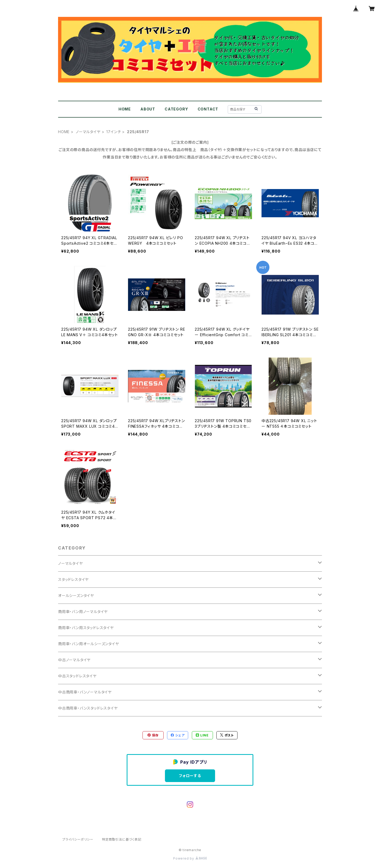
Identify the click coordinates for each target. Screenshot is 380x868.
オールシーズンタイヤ (76, 595)
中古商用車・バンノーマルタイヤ (85, 692)
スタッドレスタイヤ (73, 579)
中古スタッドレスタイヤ (77, 676)
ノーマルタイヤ (88, 132)
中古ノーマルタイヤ (74, 660)
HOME (125, 109)
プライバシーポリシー (78, 839)
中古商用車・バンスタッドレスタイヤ (88, 708)
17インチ (114, 132)
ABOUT (148, 109)
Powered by (190, 858)
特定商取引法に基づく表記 (122, 839)
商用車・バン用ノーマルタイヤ (83, 612)
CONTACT (208, 109)
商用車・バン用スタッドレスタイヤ (86, 628)
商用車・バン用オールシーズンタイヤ (89, 644)
